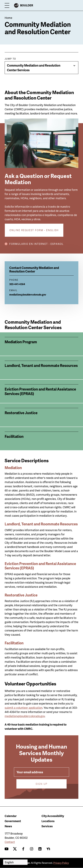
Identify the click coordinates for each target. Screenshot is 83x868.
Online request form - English (34, 230)
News (8, 826)
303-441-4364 (17, 284)
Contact (10, 842)
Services (47, 826)
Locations (48, 821)
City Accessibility (53, 816)
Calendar (11, 816)
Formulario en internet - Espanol (36, 244)
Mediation (13, 468)
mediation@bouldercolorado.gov (28, 294)
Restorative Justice (21, 595)
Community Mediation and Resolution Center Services (34, 68)
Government (13, 821)
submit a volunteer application (24, 708)
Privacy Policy (61, 863)
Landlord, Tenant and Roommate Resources (41, 524)
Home (8, 18)
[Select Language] (15, 862)
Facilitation (14, 643)
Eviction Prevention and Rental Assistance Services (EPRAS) (40, 566)
